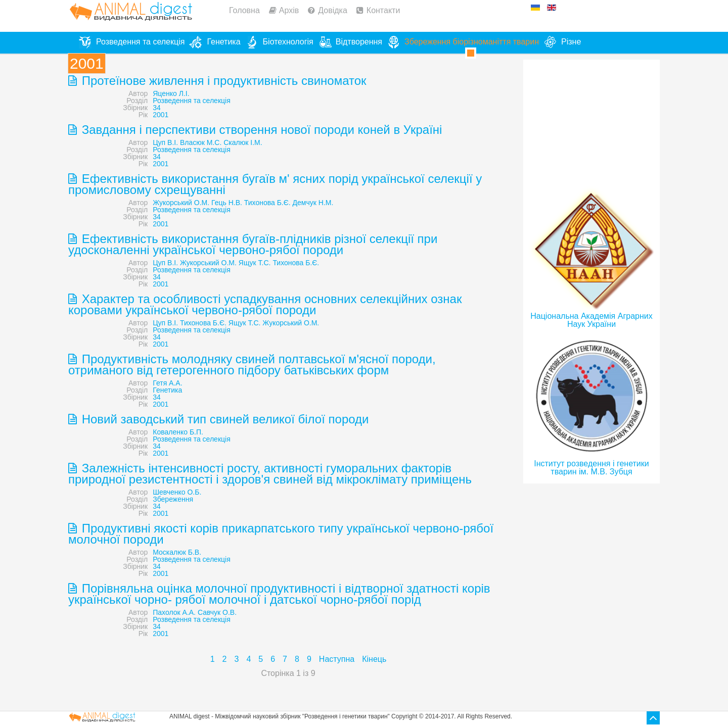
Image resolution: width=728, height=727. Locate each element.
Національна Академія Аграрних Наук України (591, 320)
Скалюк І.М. (243, 142)
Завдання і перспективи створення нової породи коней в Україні (260, 130)
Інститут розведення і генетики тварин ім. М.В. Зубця (591, 468)
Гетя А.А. (167, 383)
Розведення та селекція (191, 101)
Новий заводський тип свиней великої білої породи (223, 419)
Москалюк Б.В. (177, 552)
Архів (289, 10)
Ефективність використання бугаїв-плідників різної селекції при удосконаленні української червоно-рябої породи (253, 244)
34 (157, 108)
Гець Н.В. (227, 203)
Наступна (337, 659)
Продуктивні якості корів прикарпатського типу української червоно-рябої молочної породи (281, 534)
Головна (244, 10)
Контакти (383, 10)
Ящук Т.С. (255, 263)
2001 (161, 115)
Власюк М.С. (201, 142)
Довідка (333, 10)
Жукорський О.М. (181, 203)
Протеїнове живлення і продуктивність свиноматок (222, 81)
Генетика (167, 390)
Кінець (374, 659)
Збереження (173, 499)
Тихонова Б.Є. (267, 203)
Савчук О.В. (217, 612)
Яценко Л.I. (171, 93)
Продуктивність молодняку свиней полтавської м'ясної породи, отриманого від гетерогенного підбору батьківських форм (252, 365)
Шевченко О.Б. (177, 492)
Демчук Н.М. (313, 203)
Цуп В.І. (165, 142)
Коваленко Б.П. (178, 432)
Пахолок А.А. (174, 612)
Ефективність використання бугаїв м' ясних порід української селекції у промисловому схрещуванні (275, 184)
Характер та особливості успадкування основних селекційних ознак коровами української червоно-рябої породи (265, 304)
